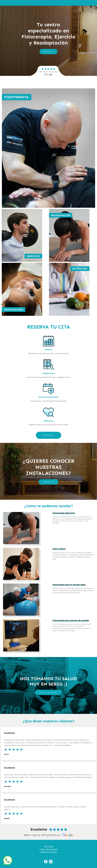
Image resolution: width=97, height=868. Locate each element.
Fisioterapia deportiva (64, 513)
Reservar (48, 52)
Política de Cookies (48, 852)
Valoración (48, 421)
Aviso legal (49, 847)
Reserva (49, 349)
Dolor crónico (59, 549)
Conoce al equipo (48, 692)
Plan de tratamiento (49, 397)
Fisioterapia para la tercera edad (69, 585)
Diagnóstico (49, 373)
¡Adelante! (48, 482)
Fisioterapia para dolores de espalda (71, 620)
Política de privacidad (49, 849)
